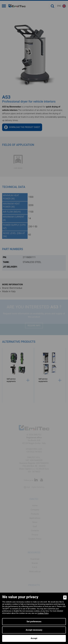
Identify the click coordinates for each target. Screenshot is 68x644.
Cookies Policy (43, 613)
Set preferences (34, 622)
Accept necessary (34, 630)
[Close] (65, 597)
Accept (34, 638)
